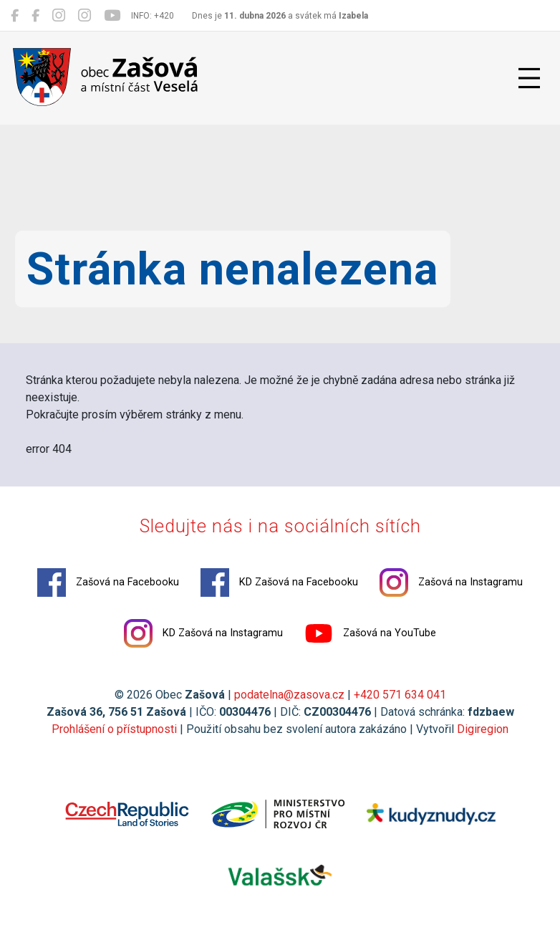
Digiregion (483, 729)
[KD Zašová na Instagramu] (85, 16)
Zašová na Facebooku (108, 583)
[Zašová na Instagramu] (59, 16)
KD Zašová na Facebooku (279, 583)
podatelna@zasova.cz (289, 695)
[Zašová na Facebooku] (15, 16)
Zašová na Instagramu (451, 583)
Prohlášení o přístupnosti (114, 729)
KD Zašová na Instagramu (203, 633)
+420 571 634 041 (400, 695)
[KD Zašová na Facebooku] (35, 16)
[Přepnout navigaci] (529, 78)
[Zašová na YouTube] (112, 16)
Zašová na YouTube (370, 633)
